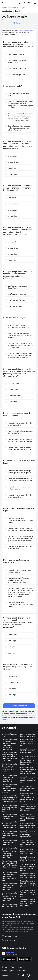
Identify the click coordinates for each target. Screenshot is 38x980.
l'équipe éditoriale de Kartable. (26, 31)
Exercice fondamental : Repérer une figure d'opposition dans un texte (28, 780)
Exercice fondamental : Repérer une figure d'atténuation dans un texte (10, 834)
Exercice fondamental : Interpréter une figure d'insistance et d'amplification (10, 778)
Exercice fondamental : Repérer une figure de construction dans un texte (28, 743)
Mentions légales (8, 971)
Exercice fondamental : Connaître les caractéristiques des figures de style (28, 834)
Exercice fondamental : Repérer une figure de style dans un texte (28, 852)
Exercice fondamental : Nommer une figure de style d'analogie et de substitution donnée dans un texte (10, 865)
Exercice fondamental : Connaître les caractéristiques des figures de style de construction (10, 897)
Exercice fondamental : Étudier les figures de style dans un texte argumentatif (28, 903)
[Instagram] (28, 975)
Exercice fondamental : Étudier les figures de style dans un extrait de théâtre (28, 884)
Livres (20, 967)
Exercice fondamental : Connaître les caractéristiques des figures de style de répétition (10, 788)
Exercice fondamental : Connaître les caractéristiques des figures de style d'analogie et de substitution (10, 853)
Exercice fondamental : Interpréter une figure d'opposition (28, 788)
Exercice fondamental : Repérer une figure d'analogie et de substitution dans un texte (10, 876)
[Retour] (4, 3)
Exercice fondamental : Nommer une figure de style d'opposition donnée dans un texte (28, 770)
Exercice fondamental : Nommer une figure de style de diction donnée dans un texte (28, 808)
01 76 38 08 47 (27, 3)
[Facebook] (18, 975)
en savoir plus (31, 713)
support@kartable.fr (12, 936)
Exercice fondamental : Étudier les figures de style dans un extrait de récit (28, 893)
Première (13, 8)
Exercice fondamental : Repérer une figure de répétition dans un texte (10, 808)
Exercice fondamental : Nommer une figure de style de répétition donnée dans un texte (10, 799)
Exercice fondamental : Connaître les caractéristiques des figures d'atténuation (10, 825)
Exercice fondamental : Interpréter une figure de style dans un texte (28, 859)
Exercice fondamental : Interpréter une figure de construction (28, 751)
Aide (12, 967)
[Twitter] (23, 975)
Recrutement (22, 971)
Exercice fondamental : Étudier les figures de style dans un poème (28, 876)
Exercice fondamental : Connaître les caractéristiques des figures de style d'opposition (28, 760)
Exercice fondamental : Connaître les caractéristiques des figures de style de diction (28, 797)
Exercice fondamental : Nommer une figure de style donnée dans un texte (28, 843)
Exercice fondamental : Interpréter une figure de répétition (10, 816)
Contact (4, 967)
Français (22, 8)
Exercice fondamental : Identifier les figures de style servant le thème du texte (28, 867)
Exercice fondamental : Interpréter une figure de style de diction (28, 825)
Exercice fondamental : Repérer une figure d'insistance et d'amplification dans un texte (10, 768)
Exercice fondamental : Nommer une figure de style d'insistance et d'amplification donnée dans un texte (10, 757)
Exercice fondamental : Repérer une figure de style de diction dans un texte (28, 817)
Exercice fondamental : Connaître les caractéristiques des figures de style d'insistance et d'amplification (10, 744)
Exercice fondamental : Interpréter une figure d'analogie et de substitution (10, 887)
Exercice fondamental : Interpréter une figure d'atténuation (10, 842)
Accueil (4, 8)
